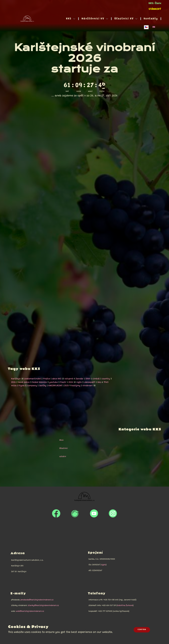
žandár (79, 379)
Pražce (47, 379)
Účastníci (62, 448)
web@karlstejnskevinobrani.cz (30, 611)
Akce (60, 440)
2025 (66, 386)
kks (99, 382)
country (106, 379)
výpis (104, 565)
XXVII (88, 379)
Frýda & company (28, 386)
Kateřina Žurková (125, 606)
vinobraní (88, 386)
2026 (13, 382)
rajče (79, 382)
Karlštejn (16, 379)
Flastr (63, 382)
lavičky (43, 386)
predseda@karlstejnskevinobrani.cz (37, 600)
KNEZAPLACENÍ (55, 386)
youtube (53, 382)
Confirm (142, 630)
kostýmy (76, 386)
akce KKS (57, 379)
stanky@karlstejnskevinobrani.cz (43, 606)
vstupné (69, 379)
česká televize (39, 382)
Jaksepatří (90, 382)
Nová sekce (24, 382)
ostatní (61, 457)
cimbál (96, 379)
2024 (71, 382)
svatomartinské (32, 379)
